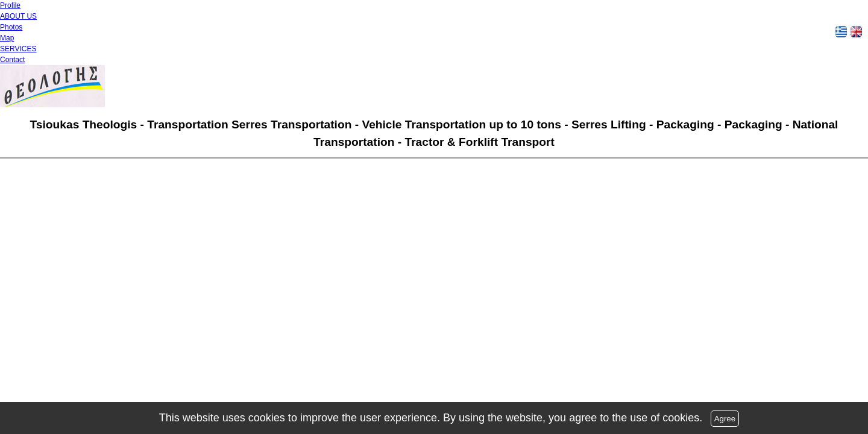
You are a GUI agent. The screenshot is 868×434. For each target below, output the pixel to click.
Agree (725, 419)
